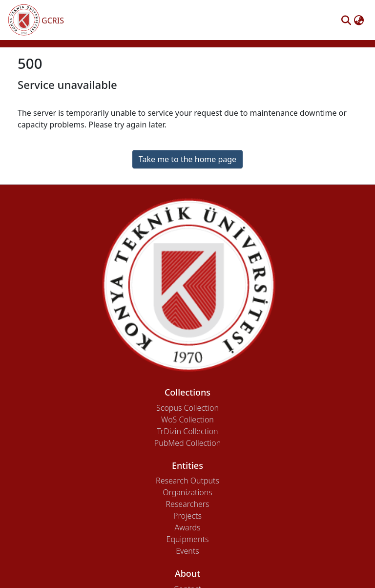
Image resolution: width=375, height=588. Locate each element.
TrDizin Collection (187, 431)
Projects (187, 516)
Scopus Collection (187, 408)
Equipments (188, 539)
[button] (346, 20)
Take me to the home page (187, 159)
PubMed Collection (187, 443)
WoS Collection (187, 420)
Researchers (187, 504)
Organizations (187, 492)
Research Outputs (187, 481)
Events (187, 551)
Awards (187, 527)
